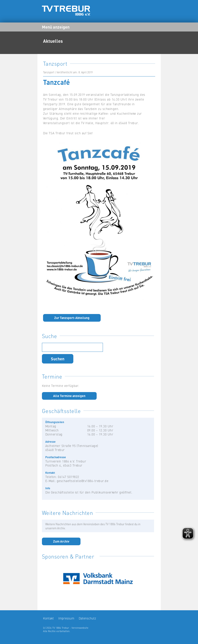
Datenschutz (87, 618)
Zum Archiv (61, 541)
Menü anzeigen (56, 27)
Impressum (66, 618)
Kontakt (48, 618)
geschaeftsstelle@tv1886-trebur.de (83, 481)
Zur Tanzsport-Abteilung (72, 318)
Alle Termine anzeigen (69, 396)
